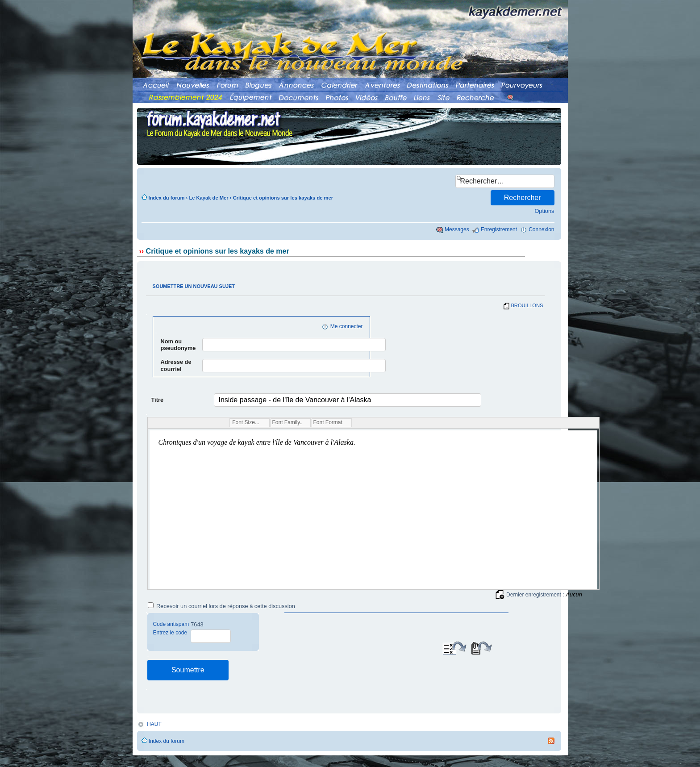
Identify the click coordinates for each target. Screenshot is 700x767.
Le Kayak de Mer (208, 198)
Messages (457, 229)
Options (544, 211)
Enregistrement (499, 229)
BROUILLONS (527, 305)
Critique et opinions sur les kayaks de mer (283, 198)
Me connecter (347, 326)
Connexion (541, 229)
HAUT (154, 724)
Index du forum (167, 198)
